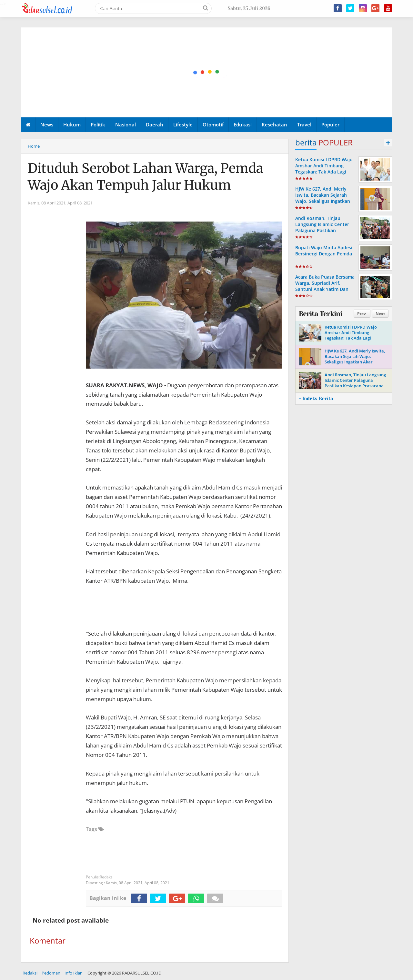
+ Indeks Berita (316, 399)
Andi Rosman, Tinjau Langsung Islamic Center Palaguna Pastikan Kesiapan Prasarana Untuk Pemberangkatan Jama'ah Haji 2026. (324, 234)
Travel (304, 124)
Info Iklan (74, 973)
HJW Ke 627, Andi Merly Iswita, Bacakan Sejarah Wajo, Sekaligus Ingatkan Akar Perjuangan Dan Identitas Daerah (323, 201)
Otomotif (213, 124)
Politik (98, 124)
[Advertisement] (207, 73)
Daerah (155, 124)
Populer (330, 124)
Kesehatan (274, 124)
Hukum (72, 124)
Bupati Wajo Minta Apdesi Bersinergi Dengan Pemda (324, 251)
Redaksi (30, 973)
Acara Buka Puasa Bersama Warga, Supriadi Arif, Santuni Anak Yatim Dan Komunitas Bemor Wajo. (325, 286)
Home (34, 146)
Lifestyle (183, 124)
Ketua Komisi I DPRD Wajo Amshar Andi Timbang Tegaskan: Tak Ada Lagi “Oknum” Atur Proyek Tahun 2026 (324, 172)
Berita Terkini (320, 314)
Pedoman (51, 973)
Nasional (126, 124)
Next (380, 314)
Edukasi (243, 124)
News (47, 124)
